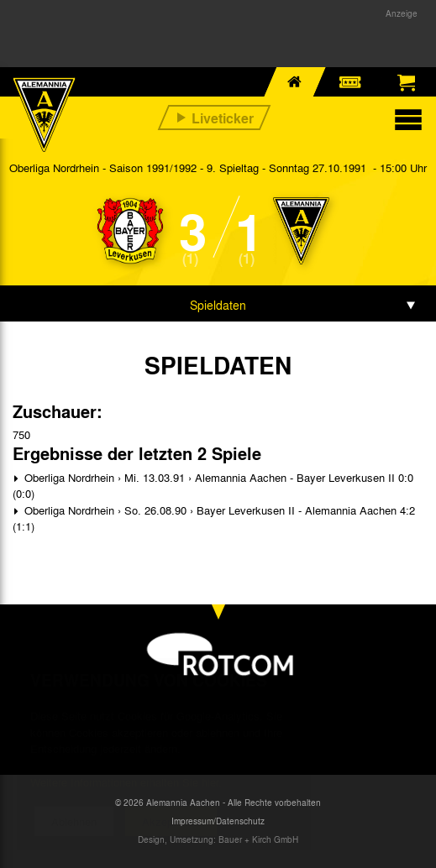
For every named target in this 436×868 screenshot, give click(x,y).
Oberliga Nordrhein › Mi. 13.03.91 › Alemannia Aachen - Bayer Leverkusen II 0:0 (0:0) (213, 486)
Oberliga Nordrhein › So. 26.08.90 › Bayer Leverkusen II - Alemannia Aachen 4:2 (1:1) (214, 518)
